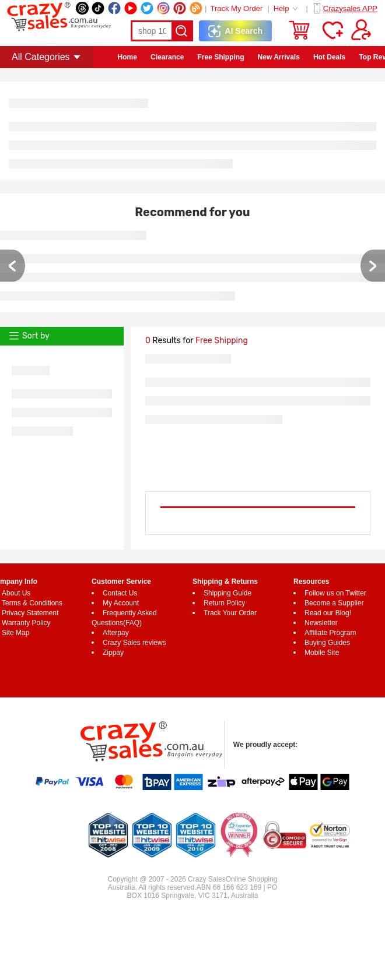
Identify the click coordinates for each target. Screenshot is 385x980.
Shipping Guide (228, 593)
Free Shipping (220, 57)
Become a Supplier (334, 603)
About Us (16, 593)
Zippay (113, 653)
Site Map (15, 633)
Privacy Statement (30, 613)
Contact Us (120, 593)
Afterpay (116, 633)
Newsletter (321, 623)
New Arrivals (279, 57)
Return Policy (224, 603)
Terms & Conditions (32, 603)
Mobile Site (322, 653)
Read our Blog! (328, 613)
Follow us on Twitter (335, 593)
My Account (121, 603)
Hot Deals (329, 57)
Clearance (167, 57)
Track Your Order (230, 613)
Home (127, 57)
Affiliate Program (330, 633)
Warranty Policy (26, 623)
